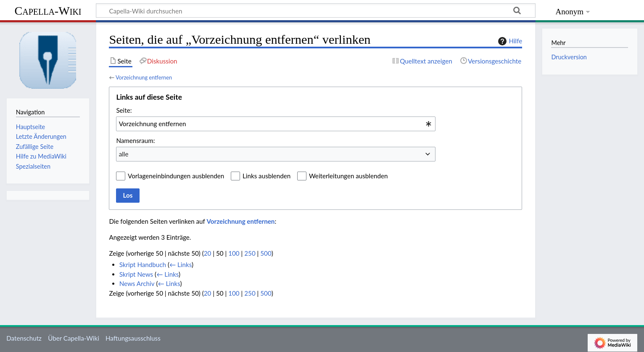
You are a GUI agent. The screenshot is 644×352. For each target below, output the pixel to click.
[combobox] (276, 124)
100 (234, 253)
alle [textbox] (124, 154)
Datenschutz (24, 338)
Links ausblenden (267, 176)
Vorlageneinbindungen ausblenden (176, 176)
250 (250, 253)
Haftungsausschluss (133, 338)
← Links (181, 265)
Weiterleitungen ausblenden (348, 176)
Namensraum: (135, 140)
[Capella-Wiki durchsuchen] (316, 11)
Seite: (124, 110)
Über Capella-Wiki (74, 338)
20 (208, 253)
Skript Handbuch (143, 265)
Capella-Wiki (48, 11)
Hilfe (509, 41)
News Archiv (137, 283)
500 (266, 253)
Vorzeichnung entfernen (144, 77)
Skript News (136, 274)
